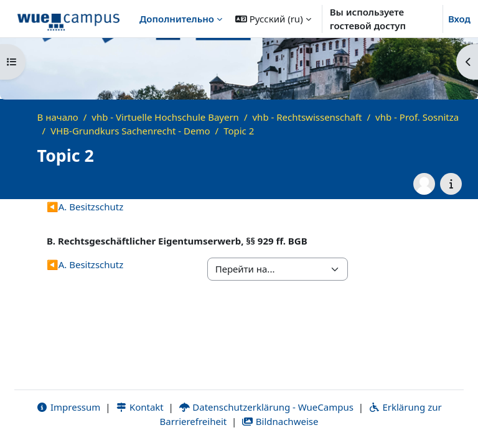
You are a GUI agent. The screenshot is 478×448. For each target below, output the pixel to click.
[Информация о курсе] (451, 184)
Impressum (68, 407)
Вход (459, 19)
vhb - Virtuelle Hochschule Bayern (165, 117)
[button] (273, 19)
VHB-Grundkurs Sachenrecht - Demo (130, 131)
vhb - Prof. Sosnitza (417, 117)
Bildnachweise (280, 421)
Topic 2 (239, 131)
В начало (58, 117)
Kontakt (139, 407)
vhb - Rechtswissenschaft (307, 117)
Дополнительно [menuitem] (177, 19)
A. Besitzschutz (85, 207)
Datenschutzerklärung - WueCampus (266, 407)
